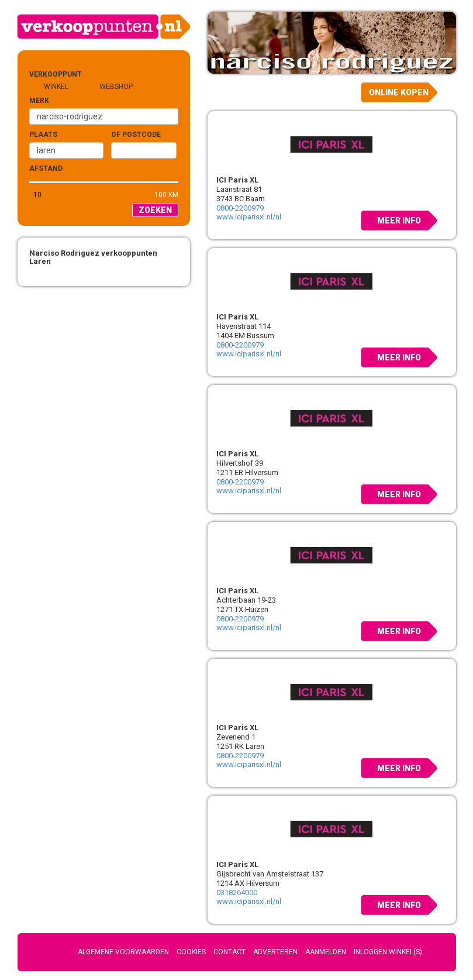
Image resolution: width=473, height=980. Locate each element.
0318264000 (237, 893)
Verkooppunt (48, 74)
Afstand (46, 169)
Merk (39, 101)
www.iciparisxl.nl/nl (249, 217)
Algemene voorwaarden (123, 952)
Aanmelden (326, 952)
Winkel (56, 87)
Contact (229, 952)
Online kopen (399, 92)
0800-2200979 (240, 208)
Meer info (399, 221)
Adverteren (275, 952)
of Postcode (136, 135)
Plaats (43, 135)
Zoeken (155, 210)
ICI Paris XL (237, 180)
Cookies (191, 952)
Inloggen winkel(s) (388, 952)
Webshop (116, 87)
